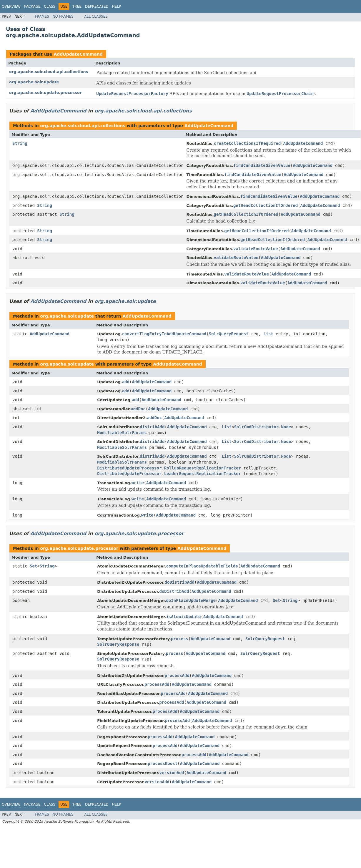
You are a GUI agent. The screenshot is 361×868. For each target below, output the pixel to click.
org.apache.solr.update (34, 82)
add (126, 382)
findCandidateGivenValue (262, 165)
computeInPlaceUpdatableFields (202, 566)
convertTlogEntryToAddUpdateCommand (164, 334)
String (20, 143)
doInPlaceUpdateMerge (191, 600)
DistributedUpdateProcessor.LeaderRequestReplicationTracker (169, 474)
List (268, 334)
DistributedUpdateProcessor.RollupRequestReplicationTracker (169, 468)
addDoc (138, 409)
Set (33, 566)
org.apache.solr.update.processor (45, 93)
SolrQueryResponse (118, 644)
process (180, 639)
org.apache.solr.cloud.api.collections (49, 72)
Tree (77, 6)
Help (117, 6)
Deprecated (97, 6)
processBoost (163, 764)
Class (50, 6)
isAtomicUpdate (183, 617)
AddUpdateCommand (78, 54)
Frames (42, 16)
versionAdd (172, 773)
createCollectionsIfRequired (247, 143)
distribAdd (152, 427)
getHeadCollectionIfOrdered (266, 205)
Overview (11, 6)
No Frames (63, 16)
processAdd (177, 676)
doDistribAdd (180, 582)
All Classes (96, 16)
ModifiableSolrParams (122, 433)
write (138, 483)
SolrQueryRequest (229, 334)
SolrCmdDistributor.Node (262, 427)
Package (32, 6)
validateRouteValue (256, 249)
